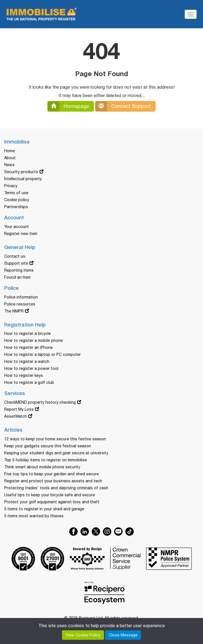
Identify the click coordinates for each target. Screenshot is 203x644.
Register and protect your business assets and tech (53, 481)
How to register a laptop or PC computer (42, 354)
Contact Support (123, 106)
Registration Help (25, 325)
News (9, 165)
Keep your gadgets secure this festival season (48, 446)
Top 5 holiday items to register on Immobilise (46, 460)
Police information (21, 297)
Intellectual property (23, 179)
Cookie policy (17, 200)
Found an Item (17, 277)
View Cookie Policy (83, 635)
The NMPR (14, 311)
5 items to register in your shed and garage (44, 509)
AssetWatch (16, 416)
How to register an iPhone (28, 347)
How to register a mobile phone (34, 340)
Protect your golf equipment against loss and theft (52, 502)
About (10, 158)
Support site (16, 263)
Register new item (21, 234)
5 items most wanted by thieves (34, 516)
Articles (13, 430)
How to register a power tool (31, 368)
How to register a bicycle (27, 333)
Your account (17, 227)
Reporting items (19, 270)
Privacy (11, 186)
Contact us (15, 256)
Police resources (20, 304)
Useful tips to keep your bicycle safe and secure (49, 495)
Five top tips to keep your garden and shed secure (51, 474)
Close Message (123, 635)
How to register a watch (27, 361)
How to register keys (24, 375)
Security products (21, 172)
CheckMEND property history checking (40, 402)
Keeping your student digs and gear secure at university (56, 453)
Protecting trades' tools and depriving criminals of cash (56, 488)
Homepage (68, 106)
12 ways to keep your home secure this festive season (55, 439)
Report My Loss (19, 409)
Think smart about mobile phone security (42, 467)
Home (10, 151)
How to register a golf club (29, 382)
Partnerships (16, 207)
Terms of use (16, 193)
